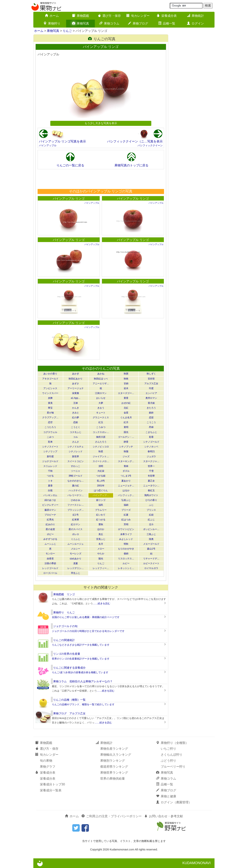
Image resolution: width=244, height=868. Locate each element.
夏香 (50, 486)
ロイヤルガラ (151, 568)
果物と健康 (166, 796)
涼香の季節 (50, 563)
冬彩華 (151, 476)
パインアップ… (101, 495)
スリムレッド (50, 466)
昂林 (151, 427)
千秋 (50, 471)
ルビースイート (151, 563)
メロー (101, 549)
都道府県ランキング (114, 767)
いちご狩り (168, 749)
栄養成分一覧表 (51, 790)
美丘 (101, 534)
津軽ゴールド (76, 476)
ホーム (52, 16)
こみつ (50, 437)
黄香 (126, 398)
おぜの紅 (126, 403)
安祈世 (151, 379)
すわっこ (76, 466)
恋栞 (151, 417)
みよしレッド (126, 539)
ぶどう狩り (168, 761)
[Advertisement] (101, 179)
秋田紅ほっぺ (101, 379)
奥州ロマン (151, 398)
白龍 (50, 490)
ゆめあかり (76, 559)
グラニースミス (101, 417)
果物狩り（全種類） (172, 743)
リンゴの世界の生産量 (67, 654)
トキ (50, 481)
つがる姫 (101, 476)
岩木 (126, 388)
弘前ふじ (126, 500)
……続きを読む (102, 603)
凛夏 (76, 563)
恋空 (50, 422)
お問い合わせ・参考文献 (164, 816)
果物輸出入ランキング (116, 755)
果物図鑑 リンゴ (64, 594)
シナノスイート (50, 447)
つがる (50, 476)
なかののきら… (76, 481)
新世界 (76, 456)
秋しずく (151, 374)
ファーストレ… (76, 505)
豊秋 (101, 524)
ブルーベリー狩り (173, 767)
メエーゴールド (151, 544)
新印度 (50, 456)
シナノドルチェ (76, 447)
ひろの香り (151, 500)
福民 (101, 505)
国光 (126, 432)
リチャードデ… (151, 559)
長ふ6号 (101, 481)
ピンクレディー (50, 505)
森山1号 (151, 549)
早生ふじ (76, 573)
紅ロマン (76, 524)
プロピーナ (50, 515)
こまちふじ (151, 432)
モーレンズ (76, 554)
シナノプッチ (126, 447)
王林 (76, 403)
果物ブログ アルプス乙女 (69, 713)
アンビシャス (50, 388)
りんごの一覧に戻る (70, 165)
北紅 (126, 408)
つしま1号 (126, 476)
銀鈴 (151, 413)
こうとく (76, 427)
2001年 (101, 486)
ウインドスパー (50, 393)
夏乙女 (151, 481)
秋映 (126, 379)
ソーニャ (76, 471)
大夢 (101, 403)
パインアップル (48, 145)
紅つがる (101, 520)
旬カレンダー (138, 16)
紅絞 (151, 515)
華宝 (50, 408)
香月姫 (151, 403)
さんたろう (101, 442)
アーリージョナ (76, 388)
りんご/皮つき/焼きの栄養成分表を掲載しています (80, 672)
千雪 (151, 471)
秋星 (101, 451)
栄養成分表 (167, 16)
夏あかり (126, 481)
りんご (67, 31)
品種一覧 (167, 23)
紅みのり (50, 524)
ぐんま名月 (126, 417)
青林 (126, 466)
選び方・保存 (109, 16)
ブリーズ (126, 510)
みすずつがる (50, 539)
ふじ (151, 505)
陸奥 (151, 539)
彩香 (151, 437)
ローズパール (50, 573)
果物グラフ (48, 767)
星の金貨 (50, 529)
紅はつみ (126, 520)
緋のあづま (50, 500)
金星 (126, 413)
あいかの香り (50, 374)
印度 (151, 388)
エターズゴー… (126, 393)
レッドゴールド (50, 568)
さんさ (76, 442)
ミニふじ (76, 539)
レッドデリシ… (76, 568)
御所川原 (101, 437)
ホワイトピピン (126, 529)
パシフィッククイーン (150, 145)
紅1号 (76, 515)
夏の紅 (76, 486)
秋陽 (126, 451)
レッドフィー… (101, 568)
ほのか (101, 529)
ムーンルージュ (76, 544)
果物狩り (52, 23)
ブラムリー (101, 510)
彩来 (50, 442)
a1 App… (76, 398)
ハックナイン (76, 490)
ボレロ (76, 534)
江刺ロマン (101, 393)
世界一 (151, 466)
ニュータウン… (151, 486)
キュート (101, 413)
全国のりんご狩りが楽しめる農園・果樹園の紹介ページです (86, 617)
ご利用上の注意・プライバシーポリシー (112, 816)
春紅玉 (151, 490)
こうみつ (101, 427)
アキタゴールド (50, 379)
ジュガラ (151, 456)
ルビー (126, 563)
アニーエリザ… (101, 384)
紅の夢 (76, 417)
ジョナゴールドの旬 (65, 626)
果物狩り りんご (64, 612)
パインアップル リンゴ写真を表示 (62, 141)
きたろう (151, 408)
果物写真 (81, 23)
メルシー (76, 549)
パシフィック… (126, 495)
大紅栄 (101, 471)
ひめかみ (76, 500)
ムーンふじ (50, 544)
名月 (101, 544)
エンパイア (151, 393)
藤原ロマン (50, 510)
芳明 (126, 524)
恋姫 (76, 422)
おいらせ (101, 398)
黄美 (50, 403)
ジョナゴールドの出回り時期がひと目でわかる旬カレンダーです (88, 631)
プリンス (151, 510)
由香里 (50, 559)
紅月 (126, 422)
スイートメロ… (101, 461)
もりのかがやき (126, 549)
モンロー (50, 554)
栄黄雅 (76, 393)
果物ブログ (138, 23)
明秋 (126, 544)
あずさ (76, 384)
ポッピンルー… (151, 529)
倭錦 (126, 554)
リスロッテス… (126, 559)
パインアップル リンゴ (69, 199)
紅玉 (101, 422)
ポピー (50, 534)
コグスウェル (50, 432)
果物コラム (109, 23)
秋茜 (126, 374)
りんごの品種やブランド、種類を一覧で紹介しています (83, 704)
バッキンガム (50, 495)
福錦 (126, 505)
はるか (126, 490)
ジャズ (126, 456)
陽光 (101, 559)
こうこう (151, 422)
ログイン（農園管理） (174, 802)
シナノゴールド (151, 442)
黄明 (126, 427)
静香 (126, 442)
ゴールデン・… (126, 437)
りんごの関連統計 (64, 640)
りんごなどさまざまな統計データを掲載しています (81, 645)
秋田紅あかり (76, 379)
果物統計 (195, 16)
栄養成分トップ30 (52, 784)
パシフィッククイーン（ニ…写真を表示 (135, 141)
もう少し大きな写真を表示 (101, 123)
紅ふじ (151, 520)
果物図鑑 (81, 16)
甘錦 (126, 384)
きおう (101, 408)
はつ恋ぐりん (101, 490)
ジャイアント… (101, 456)
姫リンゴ (101, 500)
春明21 (151, 451)
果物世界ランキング (114, 773)
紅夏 (126, 515)
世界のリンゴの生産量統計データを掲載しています (81, 659)
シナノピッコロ (101, 447)
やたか (101, 554)
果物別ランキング (113, 761)
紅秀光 (50, 520)
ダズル (126, 471)
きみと (76, 413)
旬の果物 (46, 761)
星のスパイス (76, 529)
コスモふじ (76, 432)
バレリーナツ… (76, 495)
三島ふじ (151, 534)
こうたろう (50, 427)
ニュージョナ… (126, 486)
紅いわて (101, 515)
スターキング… (126, 461)
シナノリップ (50, 451)
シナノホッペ (151, 447)
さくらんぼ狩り (172, 755)
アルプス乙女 (151, 384)
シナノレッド (76, 451)
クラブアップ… (50, 417)
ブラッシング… (76, 510)
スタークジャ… (151, 461)
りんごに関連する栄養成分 (69, 668)
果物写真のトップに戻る (131, 165)
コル (76, 437)
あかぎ (76, 374)
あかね (101, 374)
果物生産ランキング (114, 749)
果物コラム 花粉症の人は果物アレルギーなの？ (83, 681)
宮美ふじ (101, 539)
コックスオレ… (101, 432)
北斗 (151, 524)
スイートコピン (76, 461)
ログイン (195, 23)
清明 (101, 466)
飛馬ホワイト (151, 495)
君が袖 (50, 413)
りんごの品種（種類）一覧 (69, 700)
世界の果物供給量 (113, 779)
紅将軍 (76, 520)
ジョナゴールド (50, 461)
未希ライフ (126, 534)
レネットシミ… (126, 568)
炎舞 (50, 398)
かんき (76, 408)
